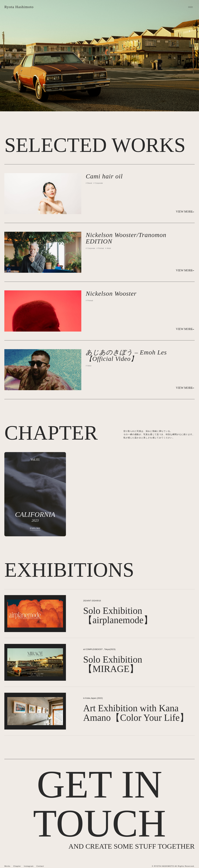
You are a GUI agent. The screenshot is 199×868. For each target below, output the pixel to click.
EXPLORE (35, 528)
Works (7, 866)
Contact (40, 866)
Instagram (29, 866)
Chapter (17, 866)
